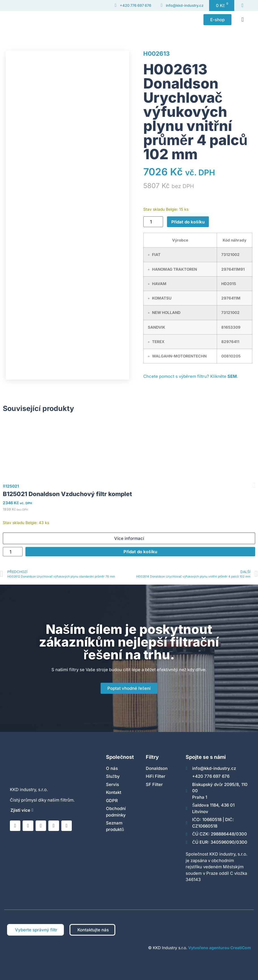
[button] (242, 20)
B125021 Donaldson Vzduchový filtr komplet (67, 494)
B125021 (11, 486)
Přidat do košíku (188, 222)
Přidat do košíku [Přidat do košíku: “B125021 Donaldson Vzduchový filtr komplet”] (140, 552)
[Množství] (153, 222)
